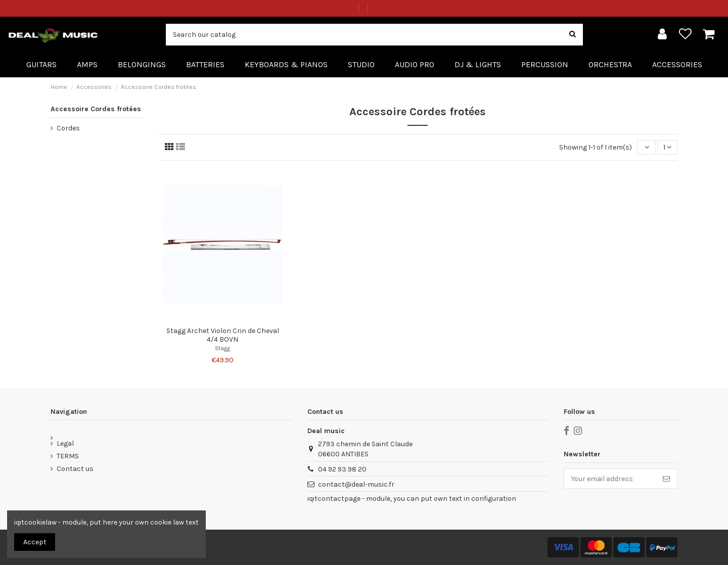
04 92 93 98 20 (342, 469)
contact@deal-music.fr (356, 484)
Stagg (222, 348)
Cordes (68, 128)
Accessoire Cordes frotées (96, 109)
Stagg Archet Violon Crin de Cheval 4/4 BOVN (223, 335)
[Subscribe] (666, 479)
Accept (35, 542)
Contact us (75, 469)
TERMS (68, 456)
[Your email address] (610, 479)
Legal (65, 443)
